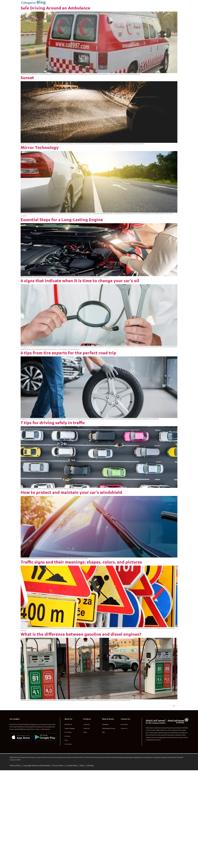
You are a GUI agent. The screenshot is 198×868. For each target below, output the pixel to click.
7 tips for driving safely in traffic (53, 476)
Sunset (27, 90)
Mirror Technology (40, 171)
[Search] (40, 5)
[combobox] (30, 5)
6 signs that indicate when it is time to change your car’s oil (80, 314)
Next (174, 794)
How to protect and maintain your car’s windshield (71, 553)
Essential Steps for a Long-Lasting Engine (62, 252)
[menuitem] (12, 5)
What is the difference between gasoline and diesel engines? (81, 712)
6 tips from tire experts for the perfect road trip (68, 395)
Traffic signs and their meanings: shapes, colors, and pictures (81, 631)
